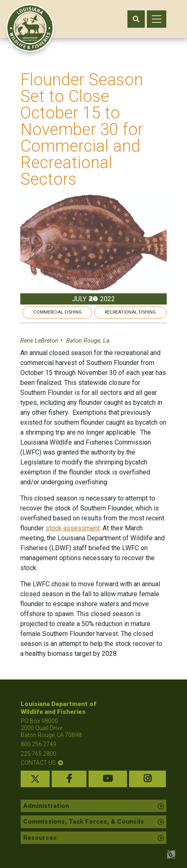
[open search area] (136, 19)
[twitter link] (35, 779)
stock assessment (73, 528)
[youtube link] (108, 779)
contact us (38, 763)
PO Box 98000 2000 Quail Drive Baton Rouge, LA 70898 (51, 728)
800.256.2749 (38, 744)
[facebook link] (69, 779)
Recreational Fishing (130, 312)
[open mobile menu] (157, 19)
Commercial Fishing (58, 312)
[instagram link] (147, 779)
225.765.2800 (38, 754)
